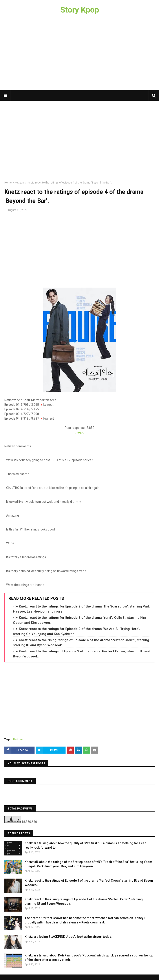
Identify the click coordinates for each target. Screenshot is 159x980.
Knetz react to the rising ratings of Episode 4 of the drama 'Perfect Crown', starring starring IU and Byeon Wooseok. (84, 901)
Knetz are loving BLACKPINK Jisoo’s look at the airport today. (68, 937)
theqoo (79, 432)
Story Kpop (80, 10)
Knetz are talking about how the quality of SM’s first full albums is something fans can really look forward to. (85, 845)
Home (8, 183)
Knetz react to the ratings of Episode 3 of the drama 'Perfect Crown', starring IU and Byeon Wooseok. (89, 883)
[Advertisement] (79, 55)
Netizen (19, 183)
